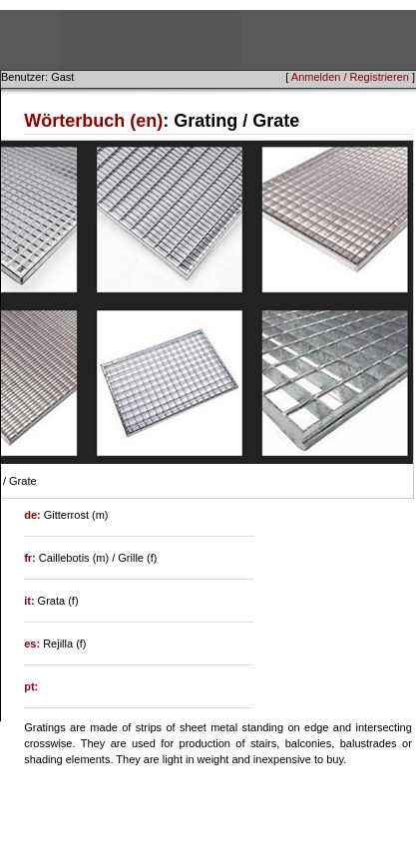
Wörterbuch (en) (93, 121)
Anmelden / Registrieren (350, 77)
